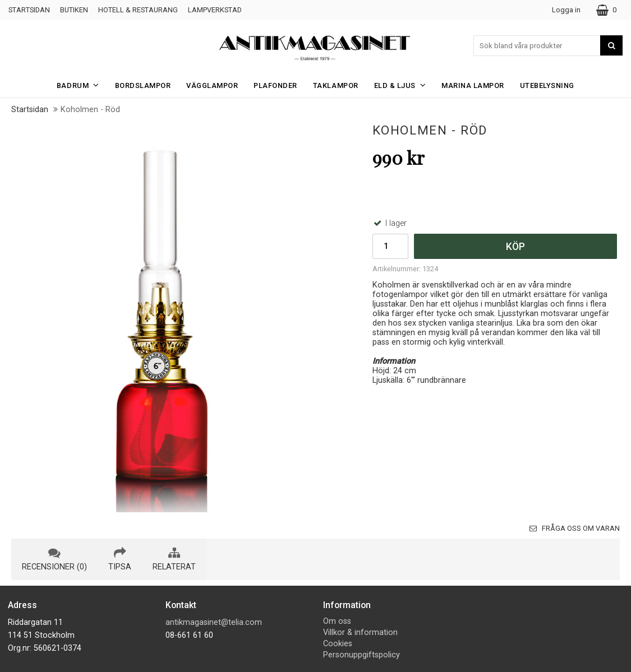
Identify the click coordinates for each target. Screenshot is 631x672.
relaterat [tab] (174, 559)
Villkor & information (360, 632)
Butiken (74, 10)
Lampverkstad (215, 10)
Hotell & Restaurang (138, 10)
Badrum (81, 85)
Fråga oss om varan (575, 528)
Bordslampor (143, 85)
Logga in (566, 10)
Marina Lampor (473, 85)
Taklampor (336, 85)
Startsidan (29, 10)
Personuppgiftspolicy (361, 655)
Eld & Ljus (404, 85)
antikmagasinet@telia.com (214, 622)
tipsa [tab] (120, 559)
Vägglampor (212, 85)
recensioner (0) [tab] (54, 559)
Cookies (338, 644)
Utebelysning (547, 85)
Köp (515, 247)
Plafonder (275, 85)
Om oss (337, 621)
